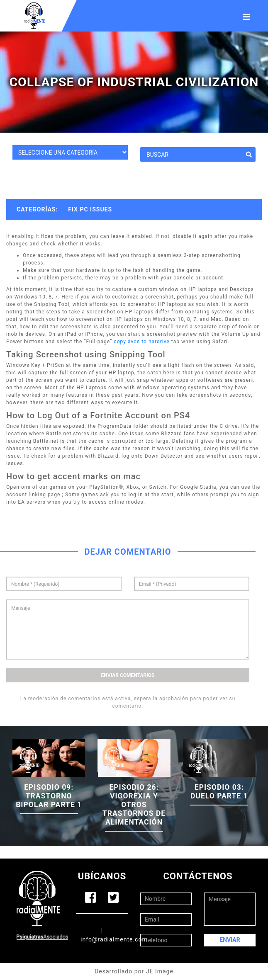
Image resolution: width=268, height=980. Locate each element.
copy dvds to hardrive (141, 342)
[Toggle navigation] (246, 16)
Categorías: (37, 209)
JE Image (160, 971)
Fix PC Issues (90, 209)
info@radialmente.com (114, 939)
